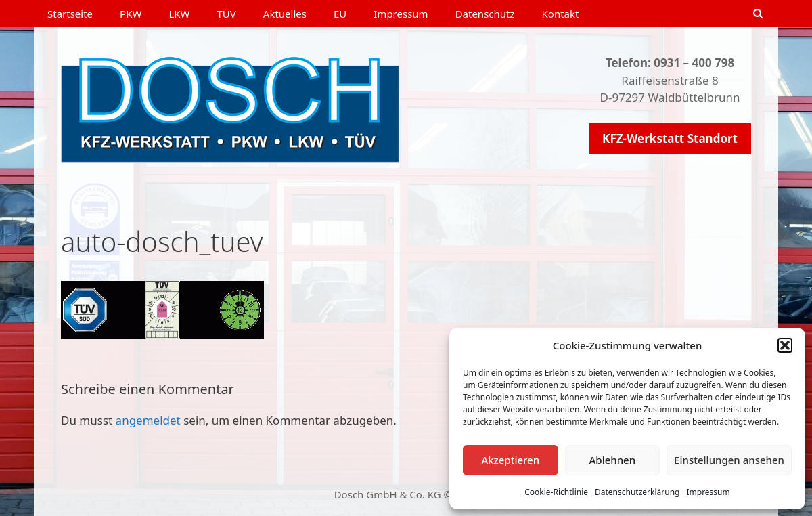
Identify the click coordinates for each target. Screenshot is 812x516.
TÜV (227, 14)
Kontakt (561, 14)
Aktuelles (285, 14)
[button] (785, 345)
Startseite (70, 14)
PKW (131, 14)
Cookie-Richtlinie (556, 492)
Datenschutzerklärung (637, 492)
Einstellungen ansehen (729, 460)
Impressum (708, 492)
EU (340, 14)
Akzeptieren (510, 460)
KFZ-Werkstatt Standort (670, 138)
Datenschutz (485, 14)
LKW (179, 14)
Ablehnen (613, 460)
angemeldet (148, 420)
